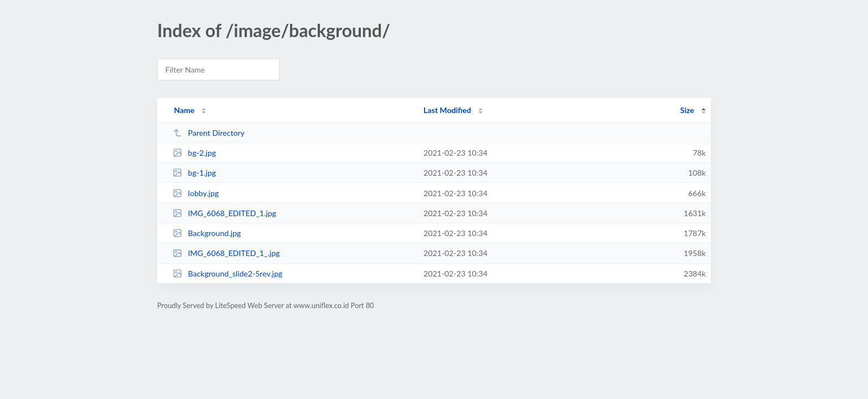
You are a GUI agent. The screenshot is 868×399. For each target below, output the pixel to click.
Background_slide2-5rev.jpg (228, 273)
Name (184, 110)
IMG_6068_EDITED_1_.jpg (226, 253)
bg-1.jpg (194, 173)
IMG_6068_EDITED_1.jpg (224, 213)
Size (687, 110)
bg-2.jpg (194, 153)
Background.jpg (207, 233)
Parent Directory (209, 133)
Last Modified (447, 110)
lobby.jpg (196, 193)
